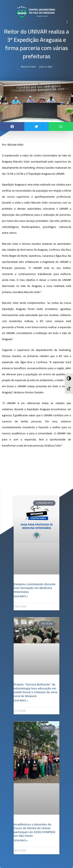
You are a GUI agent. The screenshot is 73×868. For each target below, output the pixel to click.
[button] (67, 22)
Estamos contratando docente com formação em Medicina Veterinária (35, 588)
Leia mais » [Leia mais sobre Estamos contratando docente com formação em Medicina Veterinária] (21, 596)
